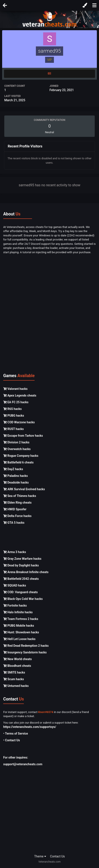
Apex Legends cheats (20, 395)
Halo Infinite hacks (18, 612)
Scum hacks (14, 679)
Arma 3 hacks (15, 552)
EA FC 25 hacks (16, 402)
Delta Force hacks (17, 516)
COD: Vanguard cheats (21, 592)
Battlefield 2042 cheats (21, 579)
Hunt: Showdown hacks (21, 632)
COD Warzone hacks (19, 422)
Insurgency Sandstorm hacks (25, 652)
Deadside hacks (16, 482)
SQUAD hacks (15, 585)
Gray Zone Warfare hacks (22, 559)
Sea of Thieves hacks (20, 496)
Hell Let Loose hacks (19, 639)
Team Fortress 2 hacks (21, 619)
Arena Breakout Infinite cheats (26, 572)
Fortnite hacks (15, 606)
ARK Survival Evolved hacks (24, 489)
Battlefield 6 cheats (18, 462)
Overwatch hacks (17, 449)
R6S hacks (12, 409)
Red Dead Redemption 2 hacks (26, 646)
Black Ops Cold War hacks (23, 599)
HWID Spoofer (15, 509)
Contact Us (57, 856)
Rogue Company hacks (21, 456)
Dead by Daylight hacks (21, 565)
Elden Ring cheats (17, 503)
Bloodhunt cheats (17, 666)
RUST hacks (13, 429)
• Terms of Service (16, 734)
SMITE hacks (14, 672)
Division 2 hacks (16, 442)
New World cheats (18, 659)
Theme (40, 856)
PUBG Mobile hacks (19, 626)
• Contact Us (12, 740)
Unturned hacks (16, 686)
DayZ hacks (13, 469)
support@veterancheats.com (23, 764)
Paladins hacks (16, 476)
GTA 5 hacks (14, 523)
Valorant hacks (15, 389)
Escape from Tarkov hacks (23, 436)
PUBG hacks (14, 416)
